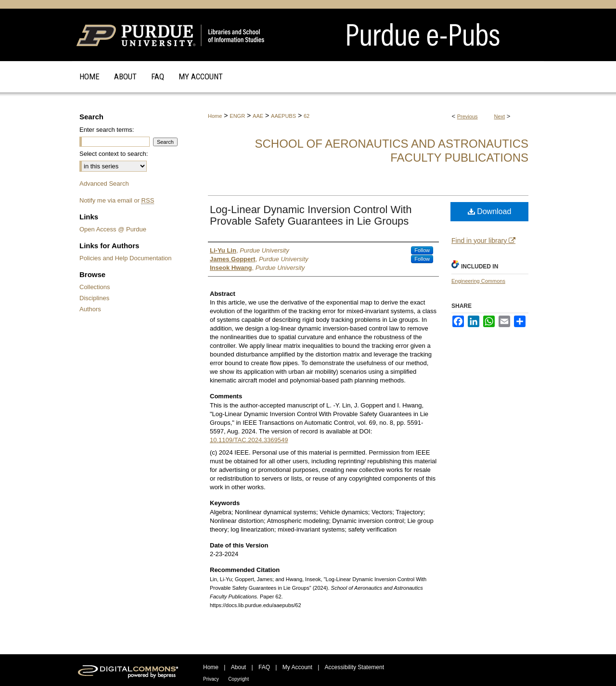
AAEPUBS (283, 116)
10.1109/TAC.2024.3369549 (249, 440)
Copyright (238, 679)
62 (307, 116)
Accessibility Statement (354, 667)
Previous (468, 116)
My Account (297, 667)
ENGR (237, 116)
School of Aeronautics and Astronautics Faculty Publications (391, 151)
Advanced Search (104, 184)
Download (490, 211)
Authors (90, 309)
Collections (95, 287)
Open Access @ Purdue (113, 229)
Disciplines (94, 298)
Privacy (211, 679)
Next (500, 116)
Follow (422, 250)
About (238, 667)
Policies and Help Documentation (126, 258)
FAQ (264, 667)
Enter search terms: (107, 130)
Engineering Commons (478, 281)
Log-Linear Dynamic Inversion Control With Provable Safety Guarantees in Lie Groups (311, 215)
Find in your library (483, 241)
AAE (258, 116)
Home (215, 116)
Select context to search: (114, 154)
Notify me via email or (117, 200)
